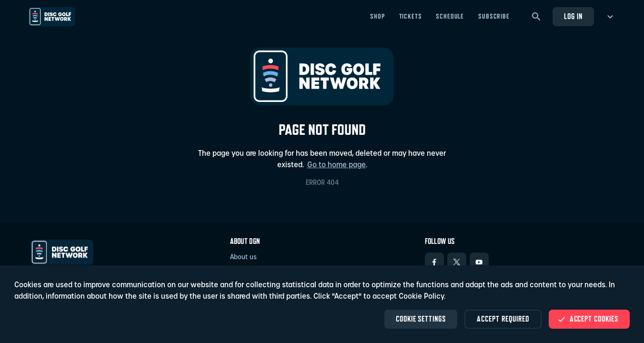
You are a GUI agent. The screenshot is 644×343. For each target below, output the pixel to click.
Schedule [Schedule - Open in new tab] (450, 16)
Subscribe (494, 16)
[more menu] (609, 17)
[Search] (536, 17)
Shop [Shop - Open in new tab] (377, 16)
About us (243, 257)
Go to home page (337, 165)
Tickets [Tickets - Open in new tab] (411, 16)
